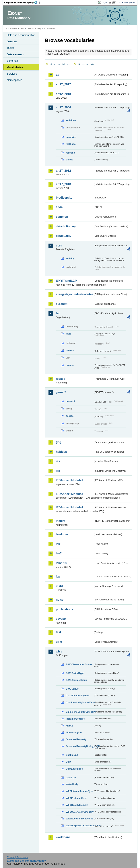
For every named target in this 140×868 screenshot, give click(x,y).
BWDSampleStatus (76, 680)
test (58, 632)
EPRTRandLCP (66, 281)
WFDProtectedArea (76, 798)
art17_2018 (63, 184)
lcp (58, 577)
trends (69, 160)
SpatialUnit (72, 755)
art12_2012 (63, 84)
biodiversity (64, 198)
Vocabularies (15, 67)
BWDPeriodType (75, 673)
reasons (70, 153)
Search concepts (86, 64)
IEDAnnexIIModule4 (69, 507)
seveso (61, 619)
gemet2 (61, 392)
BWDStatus (72, 689)
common (62, 217)
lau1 (59, 544)
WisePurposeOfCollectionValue (79, 826)
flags (69, 334)
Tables (11, 48)
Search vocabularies (60, 64)
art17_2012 (63, 171)
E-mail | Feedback (17, 857)
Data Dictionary (34, 28)
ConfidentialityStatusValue (79, 702)
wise (59, 651)
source (70, 416)
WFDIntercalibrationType (79, 791)
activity (70, 258)
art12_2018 (63, 94)
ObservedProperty (76, 739)
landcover (63, 534)
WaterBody (72, 784)
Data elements (15, 54)
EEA (22, 3)
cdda (59, 207)
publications (64, 609)
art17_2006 (63, 107)
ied (58, 471)
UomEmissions (74, 769)
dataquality (63, 236)
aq (58, 75)
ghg (58, 442)
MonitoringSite (74, 732)
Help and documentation (21, 35)
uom (59, 642)
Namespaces (14, 80)
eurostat (62, 304)
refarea (70, 350)
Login (104, 2)
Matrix (69, 726)
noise (60, 600)
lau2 (59, 553)
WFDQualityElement (77, 805)
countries (71, 137)
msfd (59, 586)
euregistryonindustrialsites (74, 294)
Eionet (21, 28)
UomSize (71, 778)
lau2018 (61, 563)
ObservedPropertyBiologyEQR (79, 746)
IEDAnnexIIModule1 (69, 480)
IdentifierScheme (75, 719)
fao (58, 313)
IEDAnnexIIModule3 (69, 494)
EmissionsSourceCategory (79, 712)
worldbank (63, 837)
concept (70, 401)
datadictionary (66, 226)
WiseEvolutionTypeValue (79, 819)
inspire (61, 521)
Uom (68, 762)
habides (61, 452)
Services (12, 74)
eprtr (59, 245)
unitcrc (70, 365)
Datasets (12, 41)
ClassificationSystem (78, 695)
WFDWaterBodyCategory (79, 812)
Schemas (12, 61)
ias (58, 461)
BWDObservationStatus (79, 664)
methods (71, 144)
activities (71, 120)
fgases (60, 379)
